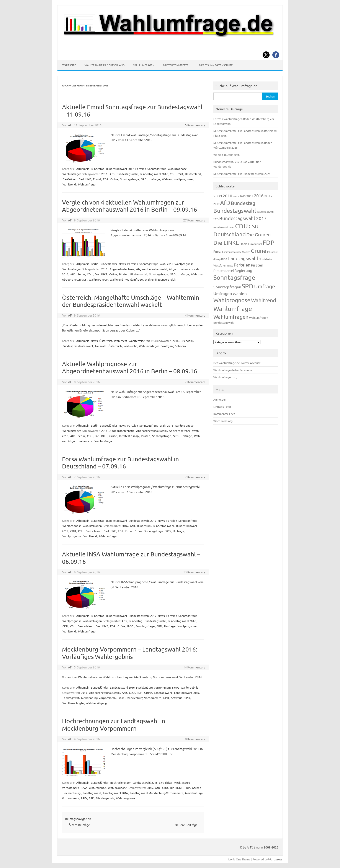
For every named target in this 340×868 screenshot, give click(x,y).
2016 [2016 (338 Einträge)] (259, 196)
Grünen (196, 788)
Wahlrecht (121, 341)
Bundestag (98, 169)
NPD (166, 698)
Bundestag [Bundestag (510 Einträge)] (243, 203)
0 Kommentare (195, 739)
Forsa (129, 531)
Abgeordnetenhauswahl (151, 269)
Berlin (95, 264)
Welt (149, 341)
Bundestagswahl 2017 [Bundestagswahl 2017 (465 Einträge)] (243, 218)
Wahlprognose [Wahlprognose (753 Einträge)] (232, 300)
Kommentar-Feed (224, 414)
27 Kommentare (194, 220)
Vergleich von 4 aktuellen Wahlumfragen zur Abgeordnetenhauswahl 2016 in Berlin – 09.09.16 (130, 206)
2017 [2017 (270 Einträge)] (268, 196)
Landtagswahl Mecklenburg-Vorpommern (89, 698)
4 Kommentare (195, 315)
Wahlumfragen (144, 65)
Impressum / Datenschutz (216, 65)
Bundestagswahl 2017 (120, 169)
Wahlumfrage (87, 184)
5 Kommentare (195, 125)
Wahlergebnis (189, 687)
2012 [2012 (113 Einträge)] (236, 196)
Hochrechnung (72, 793)
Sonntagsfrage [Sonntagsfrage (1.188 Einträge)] (234, 277)
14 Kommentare (194, 667)
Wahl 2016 (166, 264)
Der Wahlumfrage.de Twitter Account (237, 363)
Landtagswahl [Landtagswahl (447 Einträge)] (243, 258)
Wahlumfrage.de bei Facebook (233, 370)
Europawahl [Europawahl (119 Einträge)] (255, 244)
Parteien (141, 169)
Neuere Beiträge (188, 825)
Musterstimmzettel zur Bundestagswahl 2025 (242, 174)
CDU (173, 174)
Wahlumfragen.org (225, 377)
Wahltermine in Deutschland (105, 65)
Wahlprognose (177, 169)
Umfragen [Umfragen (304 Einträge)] (223, 293)
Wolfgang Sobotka (174, 346)
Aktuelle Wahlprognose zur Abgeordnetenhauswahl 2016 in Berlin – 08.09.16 (130, 368)
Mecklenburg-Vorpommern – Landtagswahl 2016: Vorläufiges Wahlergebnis (130, 653)
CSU (180, 174)
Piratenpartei (139, 274)
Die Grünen (69, 179)
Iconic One (235, 859)
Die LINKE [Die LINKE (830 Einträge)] (226, 243)
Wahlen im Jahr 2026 (226, 155)
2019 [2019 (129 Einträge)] (216, 204)
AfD (112, 174)
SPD (144, 179)
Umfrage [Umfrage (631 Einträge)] (265, 286)
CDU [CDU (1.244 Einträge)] (241, 226)
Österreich (106, 341)
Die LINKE (85, 179)
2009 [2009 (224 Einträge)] (218, 196)
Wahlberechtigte (73, 703)
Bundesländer (109, 264)
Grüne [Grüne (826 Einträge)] (259, 251)
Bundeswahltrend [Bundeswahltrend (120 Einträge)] (224, 227)
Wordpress (275, 859)
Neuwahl (101, 346)
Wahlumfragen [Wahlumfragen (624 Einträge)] (231, 317)
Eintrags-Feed (222, 407)
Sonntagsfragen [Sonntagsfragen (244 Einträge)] (227, 287)
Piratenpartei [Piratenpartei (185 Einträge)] (224, 270)
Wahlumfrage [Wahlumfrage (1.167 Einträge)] (233, 309)
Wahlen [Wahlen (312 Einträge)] (240, 293)
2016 (104, 174)
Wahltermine (137, 341)
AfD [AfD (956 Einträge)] (225, 203)
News (122, 264)
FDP (106, 179)
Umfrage (154, 179)
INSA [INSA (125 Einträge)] (224, 259)
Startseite (69, 65)
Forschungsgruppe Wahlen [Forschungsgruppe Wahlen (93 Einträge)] (236, 252)
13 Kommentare (194, 572)
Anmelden (220, 399)
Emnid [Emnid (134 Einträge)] (244, 244)
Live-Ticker (166, 783)
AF (70, 125)
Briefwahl (187, 341)
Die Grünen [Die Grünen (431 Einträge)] (259, 234)
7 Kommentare (195, 382)
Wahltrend (69, 184)
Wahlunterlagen (149, 346)
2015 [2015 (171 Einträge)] (250, 196)
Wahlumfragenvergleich (160, 279)
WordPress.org (223, 421)
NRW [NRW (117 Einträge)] (230, 265)
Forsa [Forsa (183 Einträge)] (217, 251)
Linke (121, 698)
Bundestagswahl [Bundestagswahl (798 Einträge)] (235, 211)
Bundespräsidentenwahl (78, 346)
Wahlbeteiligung (96, 703)
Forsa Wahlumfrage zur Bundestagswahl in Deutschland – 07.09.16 (120, 463)
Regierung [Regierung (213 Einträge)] (243, 270)
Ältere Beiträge (78, 825)
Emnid (97, 179)
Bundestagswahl (127, 174)
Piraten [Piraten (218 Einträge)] (257, 265)
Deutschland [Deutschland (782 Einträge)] (230, 234)
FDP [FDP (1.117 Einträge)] (269, 242)
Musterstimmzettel (176, 65)
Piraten (124, 274)
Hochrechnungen (121, 783)
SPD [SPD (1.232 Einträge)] (248, 286)
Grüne (114, 179)
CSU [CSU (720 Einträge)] (253, 226)
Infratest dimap (129, 436)
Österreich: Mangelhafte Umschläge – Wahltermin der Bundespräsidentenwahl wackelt (131, 301)
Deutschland (193, 174)
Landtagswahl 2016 (122, 687)
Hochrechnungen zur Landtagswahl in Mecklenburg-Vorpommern (114, 725)
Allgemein (83, 169)
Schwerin (177, 698)
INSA (130, 626)
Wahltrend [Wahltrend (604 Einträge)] (264, 300)
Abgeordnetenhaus (122, 269)
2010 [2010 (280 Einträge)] (227, 196)
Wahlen (167, 179)
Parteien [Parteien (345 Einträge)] (242, 265)
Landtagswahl (163, 693)
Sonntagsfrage (157, 169)
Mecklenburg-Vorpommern (153, 687)
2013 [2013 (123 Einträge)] (243, 196)
